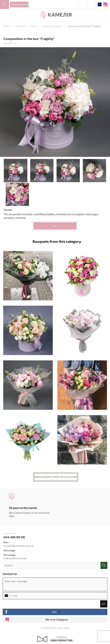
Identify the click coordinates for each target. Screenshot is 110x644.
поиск (104, 565)
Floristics (21, 26)
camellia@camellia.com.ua (19, 546)
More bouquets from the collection (56, 477)
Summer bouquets (53, 26)
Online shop (21, 4)
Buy (55, 226)
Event (34, 26)
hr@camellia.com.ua (15, 558)
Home (7, 26)
